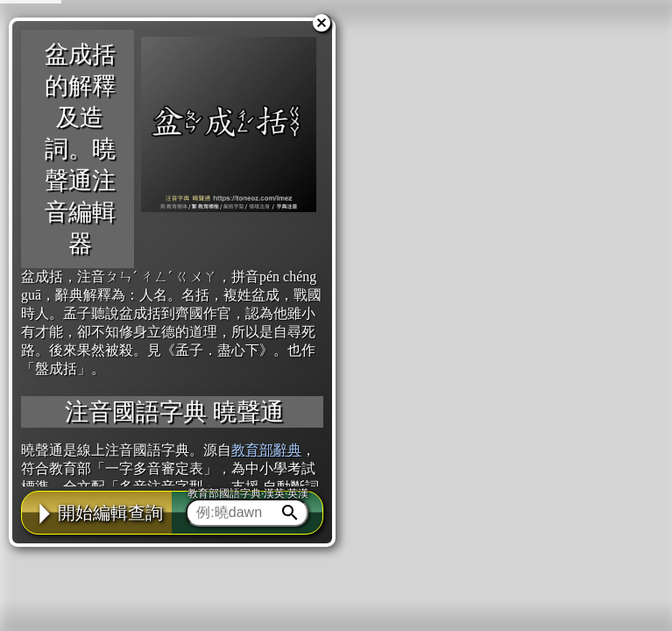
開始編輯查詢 (97, 513)
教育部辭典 (266, 450)
